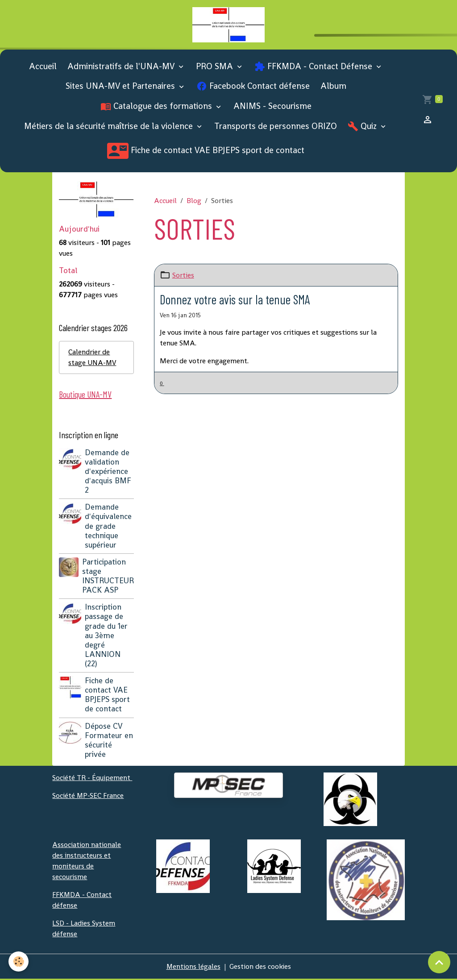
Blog (194, 201)
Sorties (183, 276)
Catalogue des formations (157, 107)
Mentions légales (193, 967)
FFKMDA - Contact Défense (314, 67)
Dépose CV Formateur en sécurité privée (109, 741)
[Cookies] (19, 961)
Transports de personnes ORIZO (276, 127)
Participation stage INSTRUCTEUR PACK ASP (108, 577)
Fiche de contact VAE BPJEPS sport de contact (206, 151)
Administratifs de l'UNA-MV (122, 67)
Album (333, 87)
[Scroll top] (439, 962)
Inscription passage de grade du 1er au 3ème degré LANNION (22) (106, 636)
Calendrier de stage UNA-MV (93, 358)
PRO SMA (216, 67)
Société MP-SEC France (88, 796)
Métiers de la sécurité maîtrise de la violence (110, 127)
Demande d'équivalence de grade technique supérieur (108, 527)
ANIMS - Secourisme (272, 107)
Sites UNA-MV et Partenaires (121, 87)
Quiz (363, 127)
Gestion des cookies (260, 967)
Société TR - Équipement (92, 779)
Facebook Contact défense (253, 87)
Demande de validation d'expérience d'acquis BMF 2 (108, 472)
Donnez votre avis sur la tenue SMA (236, 300)
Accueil (43, 67)
